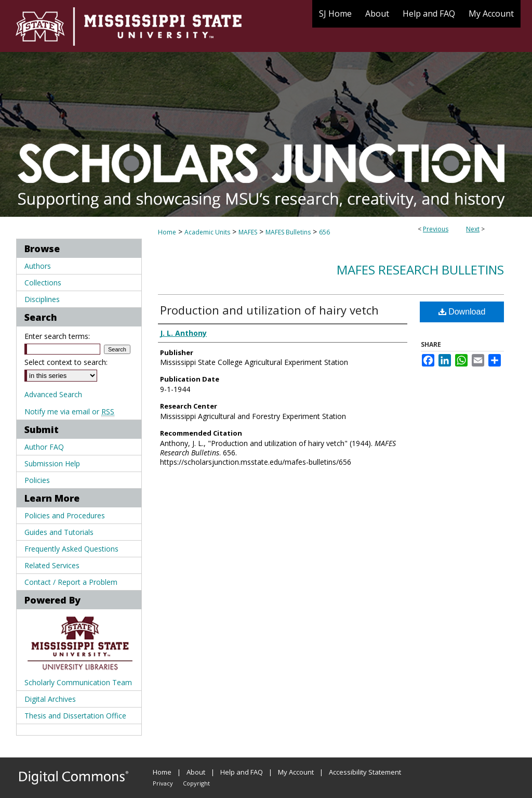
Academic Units (207, 232)
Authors (38, 266)
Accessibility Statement (365, 772)
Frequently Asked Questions (71, 549)
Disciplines (42, 299)
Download (462, 312)
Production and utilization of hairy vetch (269, 310)
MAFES (248, 232)
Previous (436, 229)
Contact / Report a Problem (71, 582)
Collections (43, 283)
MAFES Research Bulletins (420, 270)
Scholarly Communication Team (78, 682)
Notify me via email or (69, 411)
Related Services (52, 565)
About (196, 772)
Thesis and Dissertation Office (75, 716)
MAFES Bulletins (288, 232)
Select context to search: (66, 362)
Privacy (163, 783)
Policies (37, 480)
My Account (296, 772)
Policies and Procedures (65, 515)
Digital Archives (50, 699)
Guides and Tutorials (59, 532)
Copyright (196, 783)
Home (167, 232)
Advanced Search (53, 394)
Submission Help (52, 463)
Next (473, 229)
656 (324, 232)
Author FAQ (44, 447)
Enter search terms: (57, 336)
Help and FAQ (242, 772)
